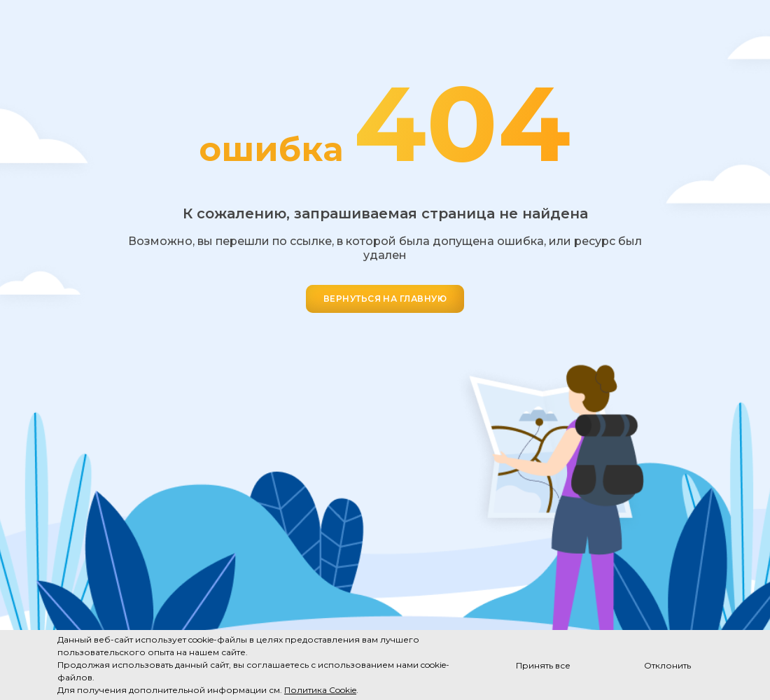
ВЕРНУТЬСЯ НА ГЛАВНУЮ (385, 299)
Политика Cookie (320, 690)
